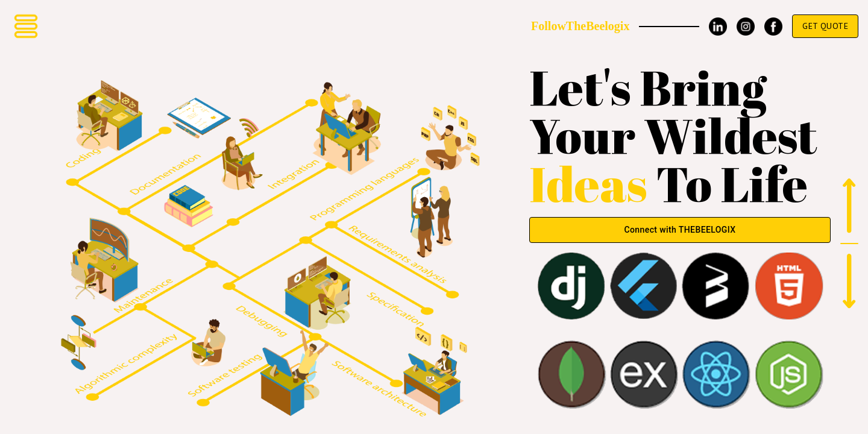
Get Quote (825, 26)
